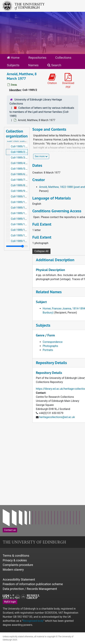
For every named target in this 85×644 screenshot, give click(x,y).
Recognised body (33, 621)
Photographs (50, 346)
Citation (52, 79)
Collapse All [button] (41, 251)
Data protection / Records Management (30, 589)
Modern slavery (13, 570)
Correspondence (53, 342)
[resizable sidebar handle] (17, 246)
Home (13, 58)
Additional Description (55, 260)
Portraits (48, 350)
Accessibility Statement (19, 579)
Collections (63, 58)
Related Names (49, 292)
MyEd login (10, 602)
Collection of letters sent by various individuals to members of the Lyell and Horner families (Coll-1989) (42, 112)
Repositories (37, 58)
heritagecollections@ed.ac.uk (57, 417)
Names (33, 65)
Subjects (13, 65)
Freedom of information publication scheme (33, 584)
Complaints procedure (18, 565)
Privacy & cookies (15, 560)
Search (54, 65)
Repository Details (51, 363)
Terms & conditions (16, 556)
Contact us (10, 530)
